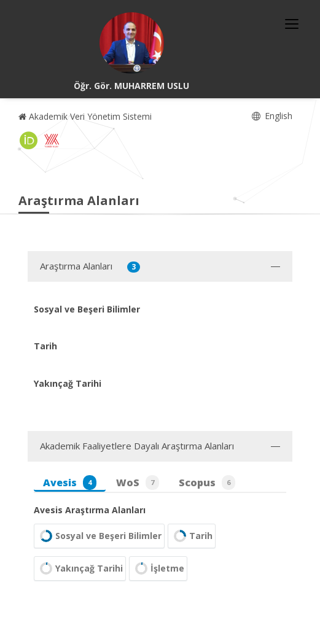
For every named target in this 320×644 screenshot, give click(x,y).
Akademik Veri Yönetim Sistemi (85, 116)
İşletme (158, 568)
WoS (138, 483)
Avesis (70, 483)
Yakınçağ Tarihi (80, 568)
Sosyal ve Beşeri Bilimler (99, 536)
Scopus (207, 483)
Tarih (192, 536)
